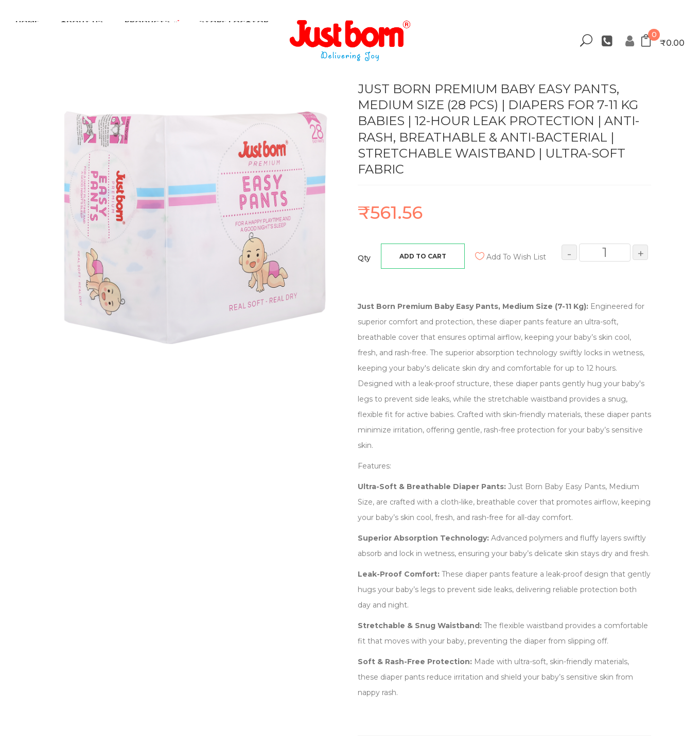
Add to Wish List (516, 257)
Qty (364, 258)
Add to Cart (423, 256)
